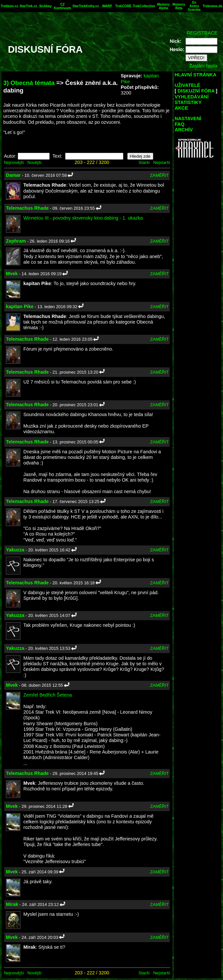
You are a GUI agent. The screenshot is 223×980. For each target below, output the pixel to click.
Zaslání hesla (203, 66)
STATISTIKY (188, 102)
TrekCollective (144, 6)
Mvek (12, 274)
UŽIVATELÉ (187, 85)
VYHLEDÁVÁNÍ (192, 97)
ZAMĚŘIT (159, 175)
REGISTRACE (202, 33)
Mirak (12, 904)
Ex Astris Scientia (194, 6)
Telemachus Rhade (27, 208)
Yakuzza (15, 550)
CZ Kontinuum (62, 6)
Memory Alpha (163, 6)
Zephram (16, 241)
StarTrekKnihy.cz (86, 6)
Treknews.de (212, 6)
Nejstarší (162, 162)
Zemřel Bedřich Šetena (48, 695)
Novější (34, 162)
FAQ (180, 124)
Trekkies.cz (9, 6)
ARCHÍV (184, 130)
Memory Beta (179, 6)
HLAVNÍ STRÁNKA (196, 75)
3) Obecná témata (29, 83)
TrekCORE (123, 6)
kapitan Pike (20, 306)
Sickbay (45, 6)
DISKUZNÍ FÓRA (196, 91)
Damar (13, 175)
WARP (107, 6)
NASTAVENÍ (188, 119)
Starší (144, 162)
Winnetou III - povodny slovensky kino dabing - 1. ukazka (83, 218)
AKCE (181, 108)
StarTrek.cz (28, 6)
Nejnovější (14, 162)
